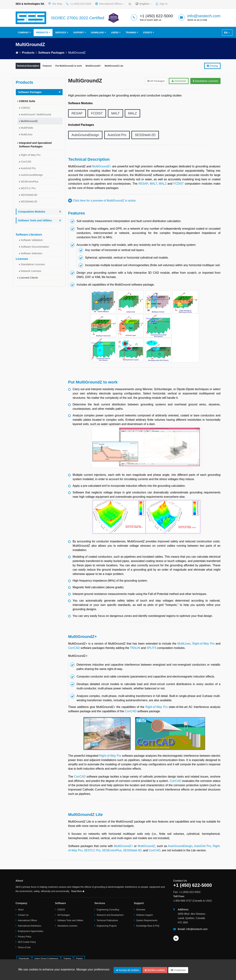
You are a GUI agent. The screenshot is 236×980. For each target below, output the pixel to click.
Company (23, 33)
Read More (78, 891)
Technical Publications (107, 920)
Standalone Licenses (33, 264)
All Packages (156, 81)
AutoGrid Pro (28, 168)
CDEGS (25, 108)
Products (42, 33)
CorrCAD (26, 162)
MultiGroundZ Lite (114, 66)
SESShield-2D (29, 202)
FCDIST (97, 113)
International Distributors (30, 926)
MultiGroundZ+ (93, 66)
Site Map (55, 4)
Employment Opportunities (31, 931)
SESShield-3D (29, 195)
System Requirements (147, 920)
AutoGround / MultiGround (36, 114)
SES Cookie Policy (27, 942)
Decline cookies (155, 970)
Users (115, 33)
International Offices (110, 4)
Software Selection (32, 253)
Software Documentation (35, 247)
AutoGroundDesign (32, 175)
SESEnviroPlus (30, 182)
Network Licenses (31, 271)
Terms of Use (24, 947)
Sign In (162, 4)
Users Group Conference (46, 959)
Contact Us (23, 915)
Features (47, 66)
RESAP (77, 113)
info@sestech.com (204, 16)
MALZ (132, 113)
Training (131, 33)
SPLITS (151, 648)
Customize (178, 970)
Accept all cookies (128, 970)
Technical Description (28, 66)
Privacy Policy (25, 937)
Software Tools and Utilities (70, 920)
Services (61, 33)
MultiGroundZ (29, 121)
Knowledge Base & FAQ (148, 926)
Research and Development (110, 915)
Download (97, 33)
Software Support (145, 915)
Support (79, 33)
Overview (141, 910)
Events (148, 33)
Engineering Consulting (108, 910)
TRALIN (135, 648)
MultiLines (27, 134)
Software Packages (51, 53)
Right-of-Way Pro (31, 155)
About (21, 910)
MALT (115, 113)
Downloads (24, 959)
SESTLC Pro (28, 188)
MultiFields (27, 128)
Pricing (212, 66)
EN (227, 33)
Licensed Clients (29, 278)
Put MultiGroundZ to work (69, 66)
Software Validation (32, 240)
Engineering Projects (107, 926)
